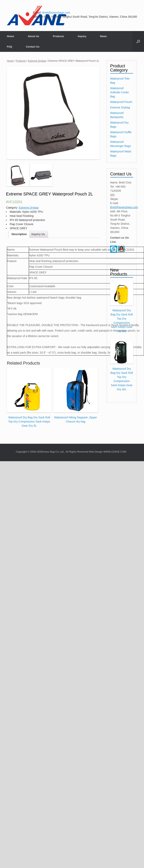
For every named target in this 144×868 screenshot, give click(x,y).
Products (58, 36)
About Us (33, 36)
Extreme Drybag (37, 61)
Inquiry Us (38, 234)
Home (10, 36)
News (103, 36)
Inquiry (82, 36)
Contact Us (33, 47)
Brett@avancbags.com (56, 13)
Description (19, 234)
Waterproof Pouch (121, 102)
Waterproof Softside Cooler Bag (120, 92)
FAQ (10, 47)
